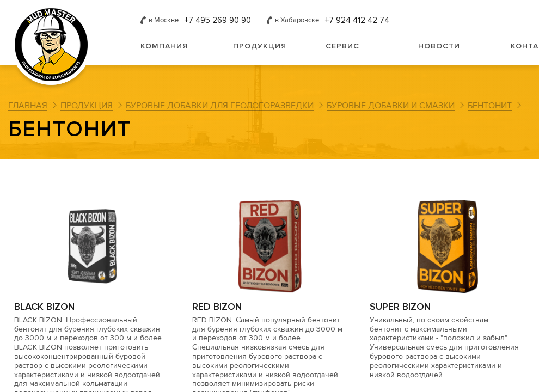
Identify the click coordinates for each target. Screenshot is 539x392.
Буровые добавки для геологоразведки (220, 106)
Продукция (260, 46)
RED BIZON (217, 307)
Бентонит (490, 106)
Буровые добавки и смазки (391, 106)
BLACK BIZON (44, 307)
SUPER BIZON (400, 307)
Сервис (342, 46)
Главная (28, 106)
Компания (164, 46)
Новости (439, 46)
